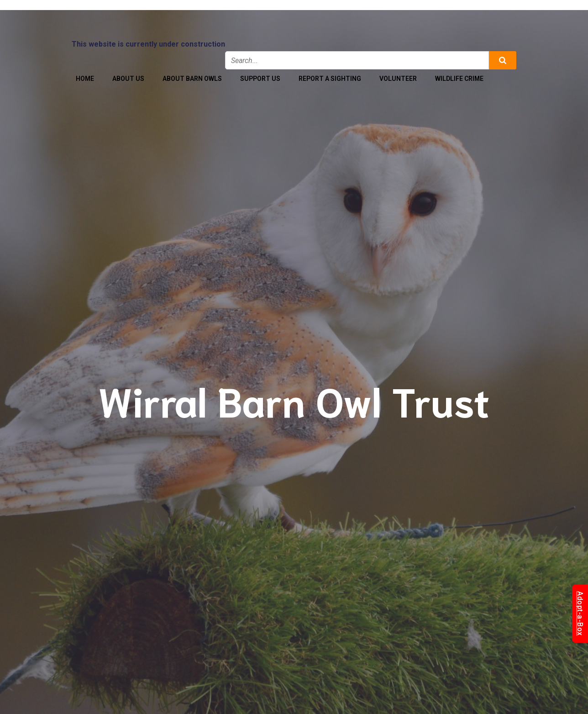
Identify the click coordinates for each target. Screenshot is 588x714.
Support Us (260, 79)
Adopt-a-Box (580, 614)
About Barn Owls (192, 79)
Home (85, 79)
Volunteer (398, 79)
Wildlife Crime (459, 79)
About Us (128, 79)
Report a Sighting (330, 79)
